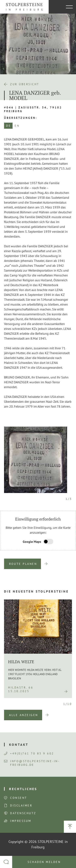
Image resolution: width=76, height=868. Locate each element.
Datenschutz (23, 813)
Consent (19, 798)
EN (17, 126)
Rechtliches (23, 789)
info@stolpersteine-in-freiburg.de (32, 763)
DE (9, 126)
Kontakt (19, 745)
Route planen (23, 564)
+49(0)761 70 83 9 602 (29, 753)
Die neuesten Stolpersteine (36, 591)
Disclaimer (21, 805)
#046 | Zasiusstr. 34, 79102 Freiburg (33, 109)
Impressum (21, 821)
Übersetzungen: (21, 118)
